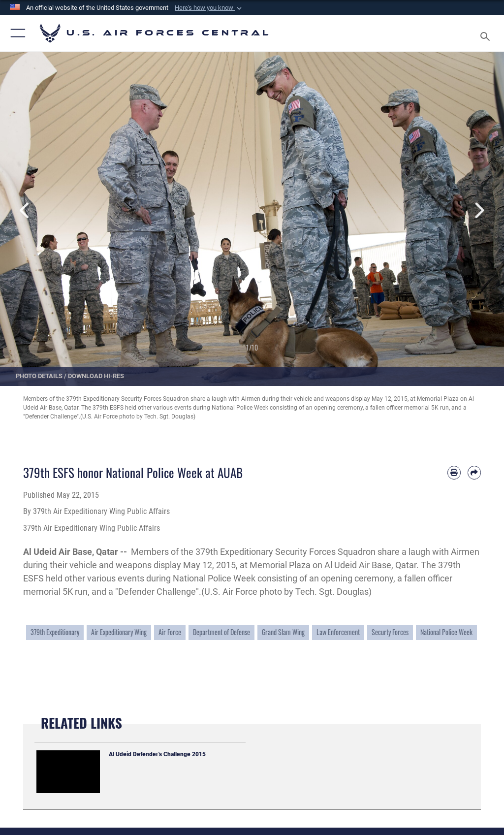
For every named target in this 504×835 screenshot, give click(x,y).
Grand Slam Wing (283, 632)
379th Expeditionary (55, 632)
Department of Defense (221, 632)
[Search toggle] (487, 33)
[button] (209, 8)
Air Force (170, 632)
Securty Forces (390, 632)
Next (479, 210)
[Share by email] (474, 472)
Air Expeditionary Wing (119, 632)
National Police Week (446, 632)
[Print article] (454, 472)
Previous (25, 210)
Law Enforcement (338, 632)
